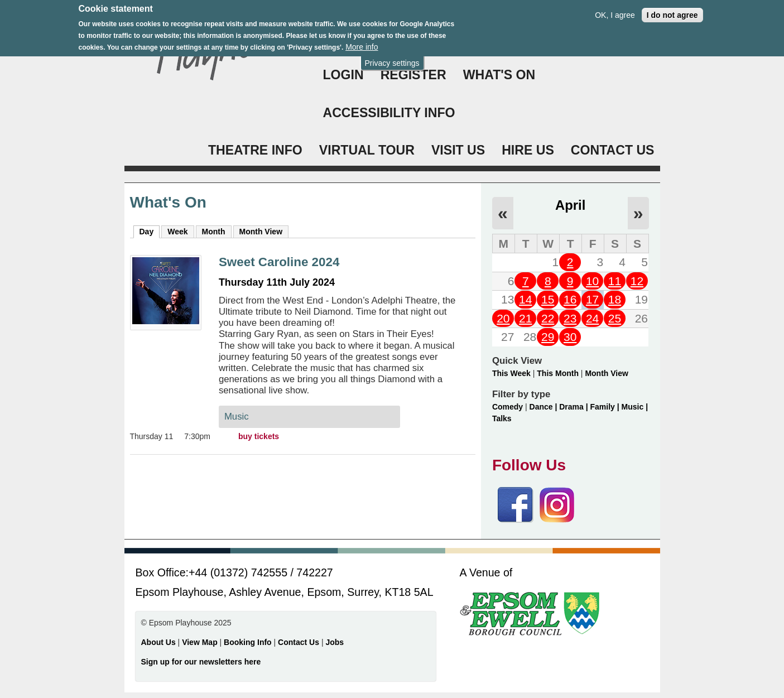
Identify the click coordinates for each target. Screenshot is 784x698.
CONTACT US (613, 150)
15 (548, 299)
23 (570, 318)
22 (548, 318)
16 (570, 299)
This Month (558, 373)
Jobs (335, 642)
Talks (502, 418)
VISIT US (458, 150)
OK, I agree (615, 12)
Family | (606, 407)
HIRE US (528, 150)
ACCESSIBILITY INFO (389, 113)
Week (177, 232)
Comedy (508, 407)
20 (503, 318)
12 (637, 281)
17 (592, 299)
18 (615, 299)
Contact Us (300, 642)
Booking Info (248, 642)
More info (362, 44)
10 (592, 281)
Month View (261, 232)
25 (615, 318)
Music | (635, 407)
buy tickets (259, 436)
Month (214, 232)
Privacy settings (392, 60)
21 (525, 318)
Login (343, 75)
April (570, 205)
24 (592, 318)
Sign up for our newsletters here (201, 662)
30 (570, 337)
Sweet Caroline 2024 (279, 262)
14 (525, 299)
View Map (201, 642)
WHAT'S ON (499, 75)
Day (150, 231)
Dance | (545, 407)
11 (615, 281)
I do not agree (672, 12)
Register (413, 75)
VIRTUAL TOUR (367, 150)
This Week (511, 373)
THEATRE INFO (255, 150)
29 (548, 337)
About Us (158, 642)
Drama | (574, 407)
